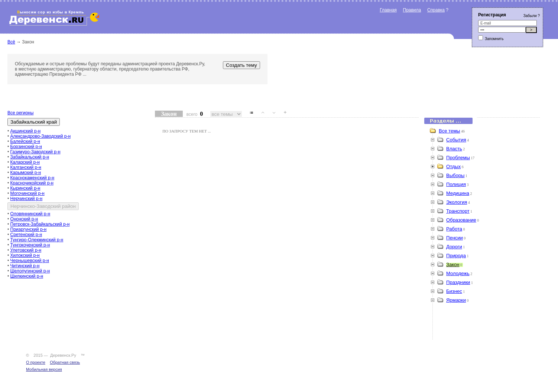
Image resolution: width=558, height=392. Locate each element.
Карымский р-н (26, 173)
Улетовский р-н (26, 250)
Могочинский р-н (27, 193)
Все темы (449, 131)
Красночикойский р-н (32, 183)
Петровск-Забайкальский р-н (40, 224)
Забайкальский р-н (30, 157)
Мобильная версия (44, 369)
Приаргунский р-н (29, 229)
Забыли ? (532, 16)
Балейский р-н (25, 141)
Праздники (458, 282)
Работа (454, 229)
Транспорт (458, 211)
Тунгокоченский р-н (30, 245)
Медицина (458, 193)
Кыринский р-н (25, 188)
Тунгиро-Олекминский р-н (37, 240)
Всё (11, 42)
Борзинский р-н (26, 147)
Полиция (456, 184)
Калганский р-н (26, 167)
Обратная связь (65, 362)
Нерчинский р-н (27, 199)
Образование (461, 220)
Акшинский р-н (26, 131)
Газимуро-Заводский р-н (35, 152)
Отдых (453, 166)
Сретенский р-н (26, 235)
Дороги (454, 247)
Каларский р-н (25, 162)
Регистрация (492, 15)
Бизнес (454, 291)
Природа (456, 256)
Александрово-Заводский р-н (41, 136)
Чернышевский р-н (30, 261)
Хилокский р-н (25, 255)
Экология (457, 202)
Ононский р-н (24, 219)
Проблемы (458, 158)
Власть (454, 149)
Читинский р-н (25, 266)
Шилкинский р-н (27, 276)
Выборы (455, 175)
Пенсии (455, 238)
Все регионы (20, 113)
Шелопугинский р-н (30, 271)
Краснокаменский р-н (33, 178)
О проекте (36, 362)
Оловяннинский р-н (30, 214)
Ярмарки (456, 300)
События (456, 140)
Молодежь (458, 273)
